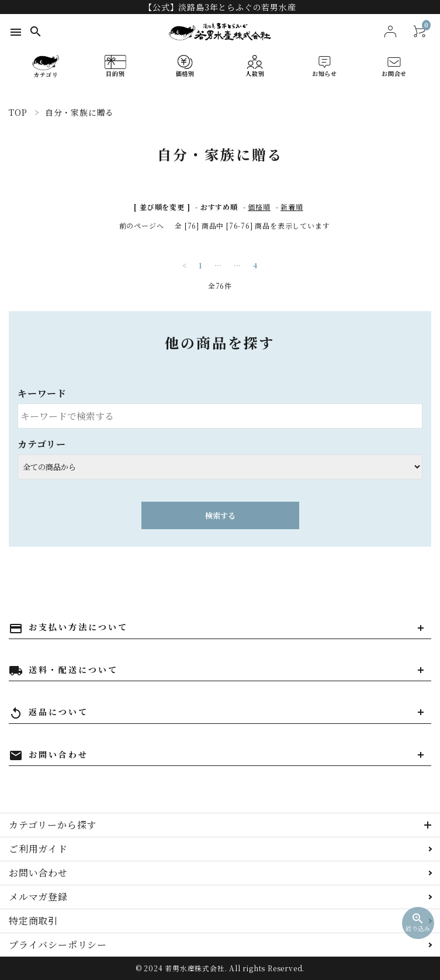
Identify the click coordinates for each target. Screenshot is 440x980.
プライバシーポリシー (58, 945)
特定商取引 (33, 921)
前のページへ (142, 225)
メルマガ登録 (38, 897)
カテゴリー (42, 444)
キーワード (42, 393)
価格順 (259, 207)
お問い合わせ (38, 873)
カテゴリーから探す (53, 825)
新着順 (292, 207)
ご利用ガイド (38, 849)
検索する (220, 515)
